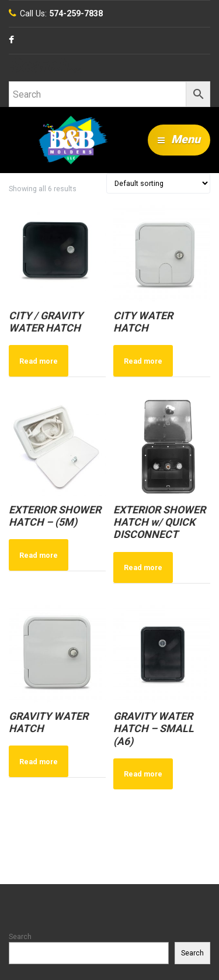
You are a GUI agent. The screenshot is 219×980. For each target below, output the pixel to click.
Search (20, 936)
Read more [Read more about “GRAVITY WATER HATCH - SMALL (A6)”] (143, 774)
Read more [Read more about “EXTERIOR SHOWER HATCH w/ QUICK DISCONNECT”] (143, 567)
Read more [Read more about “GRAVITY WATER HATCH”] (39, 762)
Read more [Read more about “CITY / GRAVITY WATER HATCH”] (39, 361)
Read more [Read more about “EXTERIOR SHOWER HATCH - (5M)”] (39, 555)
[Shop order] (158, 184)
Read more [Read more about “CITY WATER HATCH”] (143, 361)
